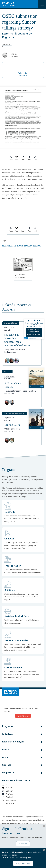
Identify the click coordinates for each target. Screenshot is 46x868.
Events (6, 749)
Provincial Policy (9, 245)
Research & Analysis (13, 742)
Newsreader (9, 800)
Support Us (8, 773)
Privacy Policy (27, 858)
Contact (7, 765)
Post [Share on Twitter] (11, 158)
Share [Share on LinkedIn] (23, 158)
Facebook (8, 797)
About (5, 757)
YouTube (8, 794)
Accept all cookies (23, 863)
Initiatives (8, 734)
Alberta (20, 245)
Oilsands (37, 245)
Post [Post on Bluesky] (17, 158)
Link (35, 158)
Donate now (23, 716)
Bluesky (7, 788)
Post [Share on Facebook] (29, 158)
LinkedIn (8, 791)
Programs (8, 726)
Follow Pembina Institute (16, 780)
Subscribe (8, 803)
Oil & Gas (28, 245)
